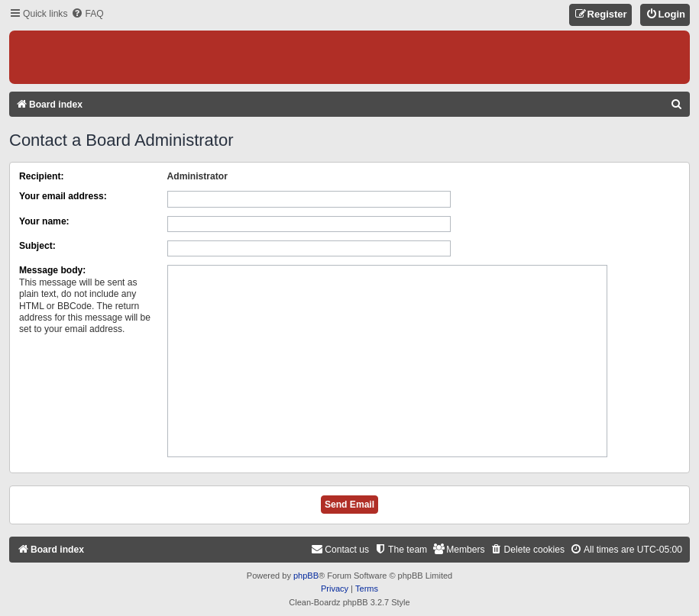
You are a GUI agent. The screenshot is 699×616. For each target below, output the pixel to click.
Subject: (37, 246)
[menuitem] (87, 14)
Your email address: (63, 196)
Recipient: (41, 176)
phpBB (306, 576)
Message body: (52, 270)
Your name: (44, 221)
